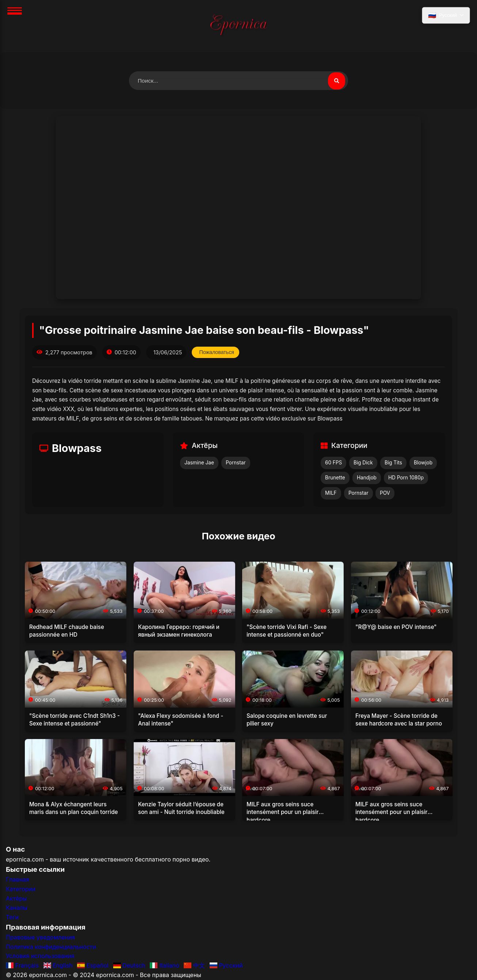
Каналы (17, 908)
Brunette (335, 478)
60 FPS (333, 463)
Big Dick (363, 463)
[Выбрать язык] (446, 16)
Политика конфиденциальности (51, 947)
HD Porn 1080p (406, 478)
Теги (12, 917)
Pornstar (236, 463)
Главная (18, 880)
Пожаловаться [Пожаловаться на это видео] (217, 353)
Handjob (367, 478)
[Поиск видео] (336, 81)
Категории (21, 889)
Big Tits (393, 463)
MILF (331, 493)
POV (385, 493)
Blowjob (423, 463)
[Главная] (238, 26)
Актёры (16, 898)
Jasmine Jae (199, 463)
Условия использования (40, 956)
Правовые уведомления (40, 938)
